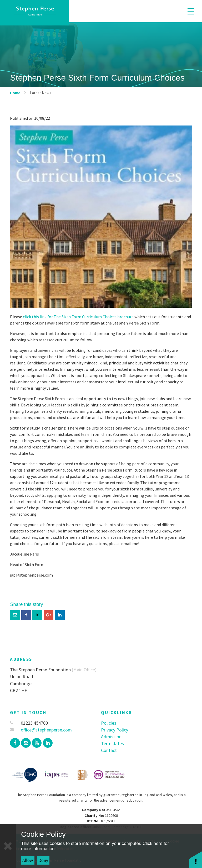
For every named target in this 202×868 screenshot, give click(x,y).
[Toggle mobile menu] (191, 11)
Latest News (41, 93)
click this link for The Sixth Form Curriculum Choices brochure (78, 317)
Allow (28, 860)
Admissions (112, 737)
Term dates (112, 743)
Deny (43, 860)
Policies (109, 723)
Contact (109, 750)
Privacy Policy (115, 730)
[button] (195, 859)
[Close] (8, 846)
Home (15, 93)
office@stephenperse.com (41, 730)
